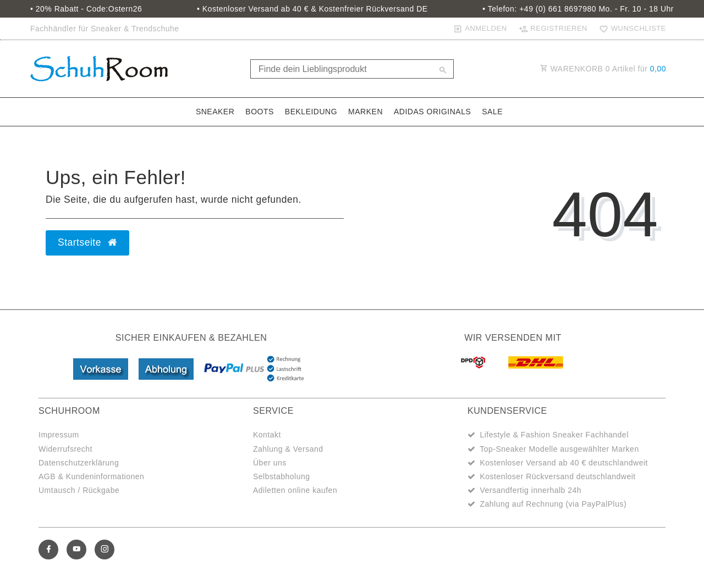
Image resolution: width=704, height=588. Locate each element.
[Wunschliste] (630, 29)
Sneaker (215, 112)
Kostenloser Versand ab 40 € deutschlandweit (564, 463)
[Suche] (443, 71)
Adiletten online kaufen (295, 490)
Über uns (270, 463)
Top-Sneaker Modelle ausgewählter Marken (559, 449)
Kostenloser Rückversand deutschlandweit (557, 476)
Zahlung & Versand (288, 449)
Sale (492, 112)
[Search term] (352, 69)
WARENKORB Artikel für (603, 69)
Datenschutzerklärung (79, 463)
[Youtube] (76, 550)
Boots (260, 112)
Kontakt (267, 435)
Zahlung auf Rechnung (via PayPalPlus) (553, 504)
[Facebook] (48, 550)
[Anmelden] (480, 29)
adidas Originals (432, 112)
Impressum (59, 435)
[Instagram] (105, 550)
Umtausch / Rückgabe (79, 490)
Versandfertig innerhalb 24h (530, 490)
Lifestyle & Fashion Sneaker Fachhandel (554, 435)
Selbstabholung (282, 476)
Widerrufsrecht (65, 449)
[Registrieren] (553, 29)
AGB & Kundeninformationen (91, 476)
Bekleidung (311, 112)
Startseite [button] (87, 242)
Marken (365, 112)
